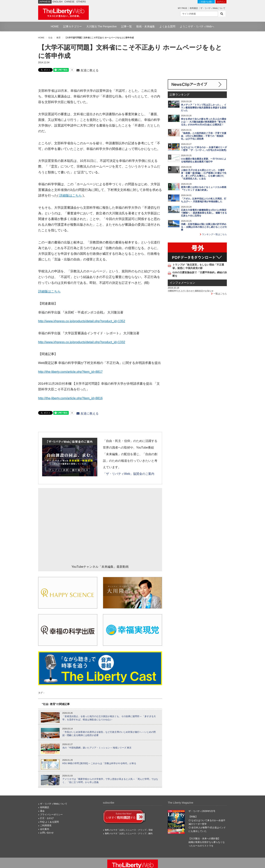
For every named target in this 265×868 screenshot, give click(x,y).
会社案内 (45, 829)
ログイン (221, 2)
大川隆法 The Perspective (102, 26)
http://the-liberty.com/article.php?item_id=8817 (70, 372)
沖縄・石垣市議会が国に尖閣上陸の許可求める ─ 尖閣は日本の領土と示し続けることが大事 (204, 227)
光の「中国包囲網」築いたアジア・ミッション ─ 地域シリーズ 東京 (97, 748)
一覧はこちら (219, 294)
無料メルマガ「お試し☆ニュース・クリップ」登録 (129, 830)
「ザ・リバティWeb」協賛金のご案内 (129, 474)
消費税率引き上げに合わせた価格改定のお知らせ (191, 291)
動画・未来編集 (146, 26)
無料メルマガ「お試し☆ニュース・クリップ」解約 (129, 833)
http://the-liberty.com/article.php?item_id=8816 (70, 398)
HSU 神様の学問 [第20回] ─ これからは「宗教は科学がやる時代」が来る (99, 763)
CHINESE (69, 2)
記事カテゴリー (73, 26)
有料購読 (194, 8)
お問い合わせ (47, 833)
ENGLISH (58, 2)
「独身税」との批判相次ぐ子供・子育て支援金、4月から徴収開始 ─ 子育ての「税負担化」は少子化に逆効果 (204, 136)
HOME (55, 26)
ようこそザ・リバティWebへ (197, 26)
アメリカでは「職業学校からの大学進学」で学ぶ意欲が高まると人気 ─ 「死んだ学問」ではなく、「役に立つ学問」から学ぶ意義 (110, 781)
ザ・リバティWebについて (213, 8)
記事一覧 (127, 26)
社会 (50, 38)
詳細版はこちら (71, 196)
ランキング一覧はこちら (213, 234)
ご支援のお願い (206, 2)
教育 (59, 38)
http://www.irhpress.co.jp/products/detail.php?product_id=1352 (82, 321)
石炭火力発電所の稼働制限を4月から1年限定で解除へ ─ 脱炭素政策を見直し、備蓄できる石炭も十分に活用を (204, 213)
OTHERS (81, 2)
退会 (42, 811)
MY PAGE (183, 8)
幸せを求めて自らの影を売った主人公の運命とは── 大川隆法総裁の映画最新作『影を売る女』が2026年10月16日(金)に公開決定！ (204, 122)
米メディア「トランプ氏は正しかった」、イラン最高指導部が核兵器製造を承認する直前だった (204, 108)
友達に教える (87, 70)
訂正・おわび (47, 818)
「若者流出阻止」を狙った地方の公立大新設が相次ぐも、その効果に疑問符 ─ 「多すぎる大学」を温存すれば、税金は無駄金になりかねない (109, 718)
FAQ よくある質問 (49, 822)
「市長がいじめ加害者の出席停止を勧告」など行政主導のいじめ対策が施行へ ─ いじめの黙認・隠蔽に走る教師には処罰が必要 (109, 734)
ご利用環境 (46, 826)
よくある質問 (167, 26)
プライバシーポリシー (51, 815)
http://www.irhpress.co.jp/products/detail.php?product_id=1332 (82, 342)
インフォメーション (182, 283)
